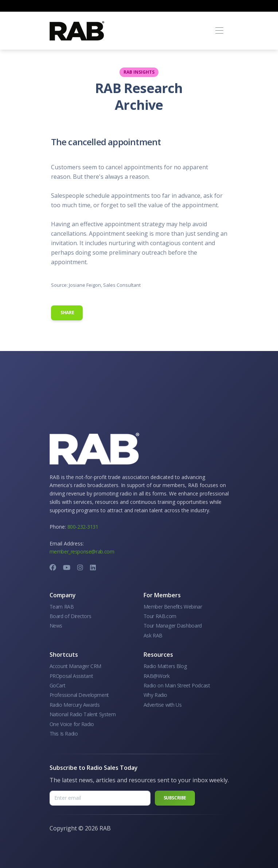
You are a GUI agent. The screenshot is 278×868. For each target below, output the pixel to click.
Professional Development (79, 695)
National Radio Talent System (83, 714)
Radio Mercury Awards (75, 705)
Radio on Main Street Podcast (177, 685)
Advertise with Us (163, 705)
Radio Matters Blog (165, 666)
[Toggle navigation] (220, 31)
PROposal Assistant (71, 676)
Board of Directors (71, 616)
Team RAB (62, 607)
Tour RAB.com (160, 616)
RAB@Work (157, 676)
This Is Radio (64, 734)
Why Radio (155, 695)
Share (67, 313)
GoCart (58, 685)
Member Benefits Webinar (173, 607)
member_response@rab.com (82, 551)
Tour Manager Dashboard (173, 626)
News (56, 626)
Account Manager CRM (75, 666)
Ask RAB (153, 635)
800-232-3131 (83, 527)
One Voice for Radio (72, 724)
